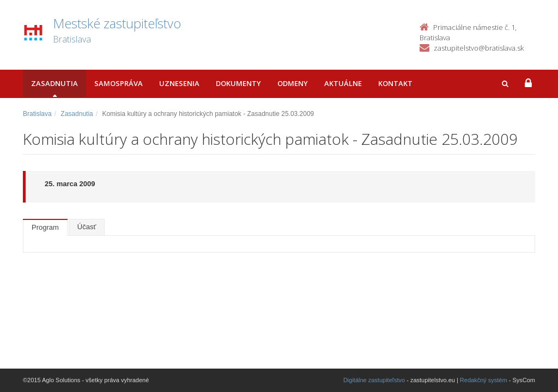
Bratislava (37, 114)
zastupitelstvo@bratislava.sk (479, 48)
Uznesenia (179, 83)
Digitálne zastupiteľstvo (374, 380)
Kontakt (395, 83)
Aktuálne (343, 83)
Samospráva (119, 83)
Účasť (87, 227)
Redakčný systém (484, 380)
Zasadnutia (54, 83)
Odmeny (293, 83)
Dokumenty (238, 83)
